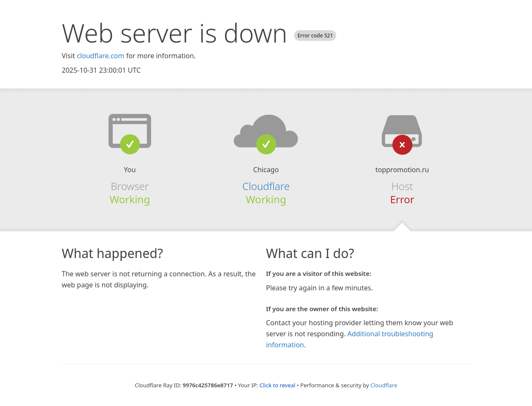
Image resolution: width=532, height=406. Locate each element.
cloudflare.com (100, 56)
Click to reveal (277, 385)
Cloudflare (266, 186)
